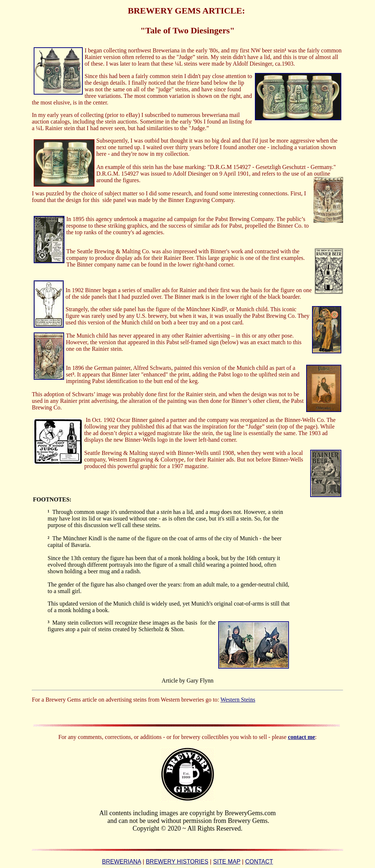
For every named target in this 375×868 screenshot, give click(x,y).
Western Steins (238, 700)
